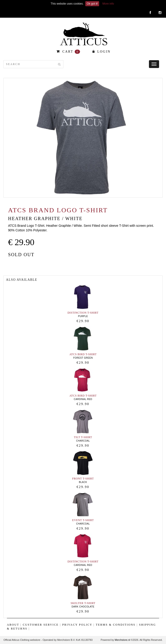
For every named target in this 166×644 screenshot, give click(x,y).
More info (108, 4)
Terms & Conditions (116, 625)
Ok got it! (92, 4)
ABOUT (13, 625)
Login (102, 52)
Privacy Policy (77, 625)
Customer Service (41, 625)
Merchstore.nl (123, 640)
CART (68, 52)
